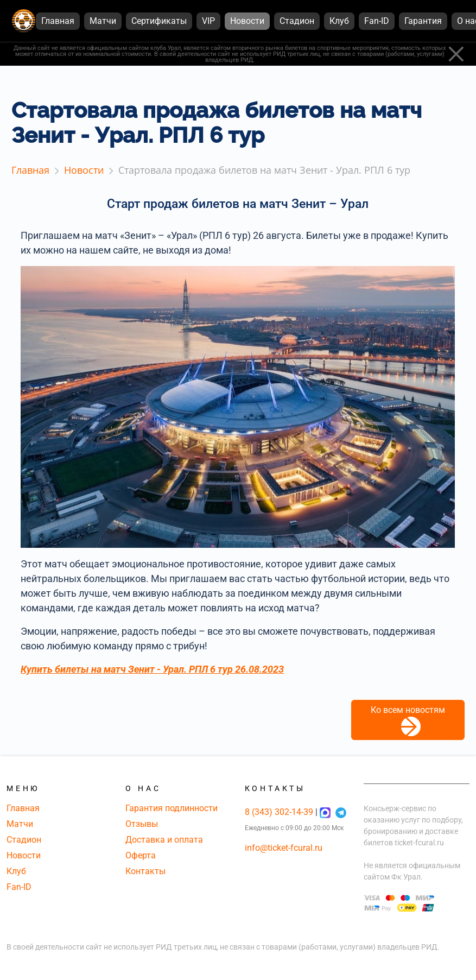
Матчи (20, 824)
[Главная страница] (24, 21)
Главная (23, 808)
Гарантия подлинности (172, 808)
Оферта (141, 855)
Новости (24, 855)
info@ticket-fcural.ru (284, 848)
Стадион (24, 840)
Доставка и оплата (164, 840)
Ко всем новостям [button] (408, 720)
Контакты (145, 871)
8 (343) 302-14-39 (280, 812)
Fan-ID (19, 887)
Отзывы (142, 824)
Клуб (16, 871)
